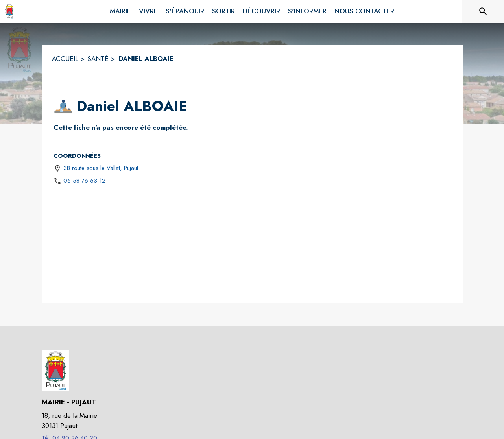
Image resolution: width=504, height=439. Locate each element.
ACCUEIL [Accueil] (65, 59)
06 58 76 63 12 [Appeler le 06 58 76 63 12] (84, 181)
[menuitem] (120, 10)
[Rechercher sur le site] (483, 11)
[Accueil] (9, 11)
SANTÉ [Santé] (98, 59)
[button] (63, 106)
